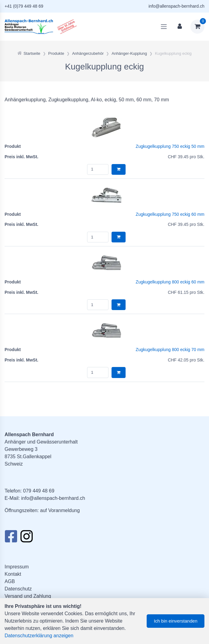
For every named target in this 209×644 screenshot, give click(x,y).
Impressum (17, 567)
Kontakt (13, 574)
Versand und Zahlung (28, 596)
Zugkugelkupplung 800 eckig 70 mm (170, 350)
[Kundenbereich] (180, 27)
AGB (10, 581)
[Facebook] (11, 538)
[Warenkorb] (197, 27)
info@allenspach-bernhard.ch (176, 6)
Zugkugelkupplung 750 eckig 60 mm (170, 214)
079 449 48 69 (38, 491)
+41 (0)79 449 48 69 (24, 6)
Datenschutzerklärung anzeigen (39, 636)
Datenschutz (18, 589)
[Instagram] (27, 538)
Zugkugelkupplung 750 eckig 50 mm (170, 146)
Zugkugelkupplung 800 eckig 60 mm (170, 282)
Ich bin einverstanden (176, 621)
